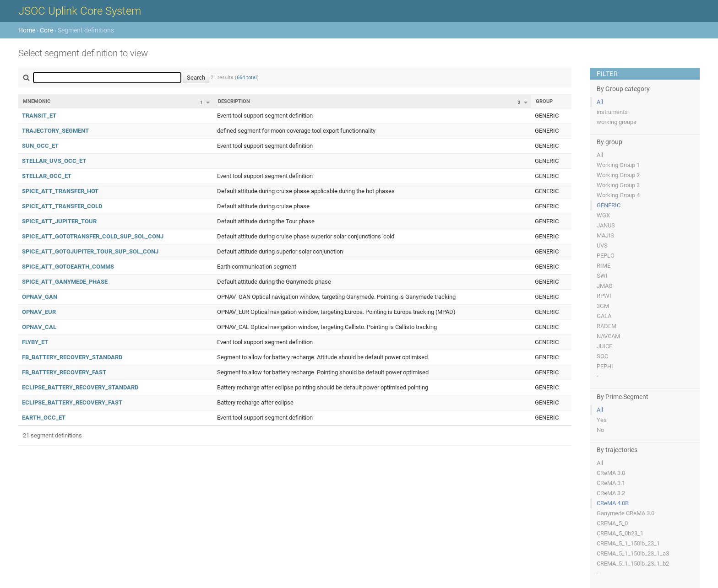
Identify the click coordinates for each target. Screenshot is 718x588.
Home (27, 30)
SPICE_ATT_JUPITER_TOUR (59, 221)
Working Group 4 (618, 195)
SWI (602, 276)
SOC (602, 356)
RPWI (604, 296)
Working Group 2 (618, 175)
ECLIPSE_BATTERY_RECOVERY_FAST (72, 402)
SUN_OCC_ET (40, 146)
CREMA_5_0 (612, 523)
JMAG (605, 286)
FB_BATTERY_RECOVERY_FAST (64, 372)
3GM (603, 306)
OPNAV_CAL (39, 327)
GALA (604, 316)
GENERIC (609, 205)
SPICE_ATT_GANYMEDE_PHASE (65, 282)
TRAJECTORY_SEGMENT (55, 131)
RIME (604, 266)
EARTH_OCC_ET (44, 418)
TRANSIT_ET (39, 116)
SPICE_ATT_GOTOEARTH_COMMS (68, 267)
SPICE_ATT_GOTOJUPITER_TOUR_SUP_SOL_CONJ (90, 251)
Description (234, 101)
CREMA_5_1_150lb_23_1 (628, 543)
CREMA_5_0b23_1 (620, 533)
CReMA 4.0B (613, 503)
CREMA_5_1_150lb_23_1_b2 (633, 564)
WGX (603, 215)
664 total (247, 78)
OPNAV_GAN (40, 297)
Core (46, 30)
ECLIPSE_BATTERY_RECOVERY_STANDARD (80, 387)
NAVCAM (608, 336)
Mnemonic (37, 101)
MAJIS (605, 235)
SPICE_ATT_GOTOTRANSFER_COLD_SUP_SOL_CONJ (93, 236)
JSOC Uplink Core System (80, 11)
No (600, 430)
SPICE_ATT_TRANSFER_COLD (62, 206)
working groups (617, 122)
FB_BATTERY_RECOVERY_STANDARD (72, 357)
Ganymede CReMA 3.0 (626, 513)
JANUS (606, 225)
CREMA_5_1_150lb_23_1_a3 (633, 553)
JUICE (604, 346)
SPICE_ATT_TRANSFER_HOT (60, 191)
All (600, 102)
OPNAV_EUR (39, 312)
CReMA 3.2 (611, 493)
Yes (602, 420)
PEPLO (606, 256)
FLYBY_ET (35, 342)
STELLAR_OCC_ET (47, 176)
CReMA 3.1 (611, 483)
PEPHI (605, 366)
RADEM (606, 326)
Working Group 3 (618, 185)
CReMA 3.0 (611, 473)
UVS (602, 245)
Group (544, 101)
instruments (612, 112)
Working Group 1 (618, 165)
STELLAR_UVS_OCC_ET (54, 161)
